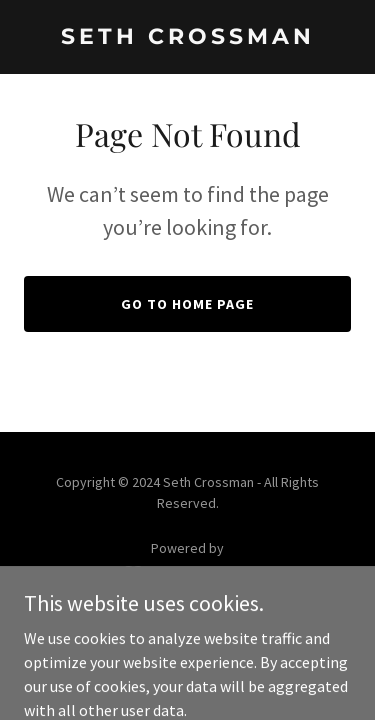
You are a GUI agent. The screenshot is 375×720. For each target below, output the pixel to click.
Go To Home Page (187, 304)
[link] (187, 38)
